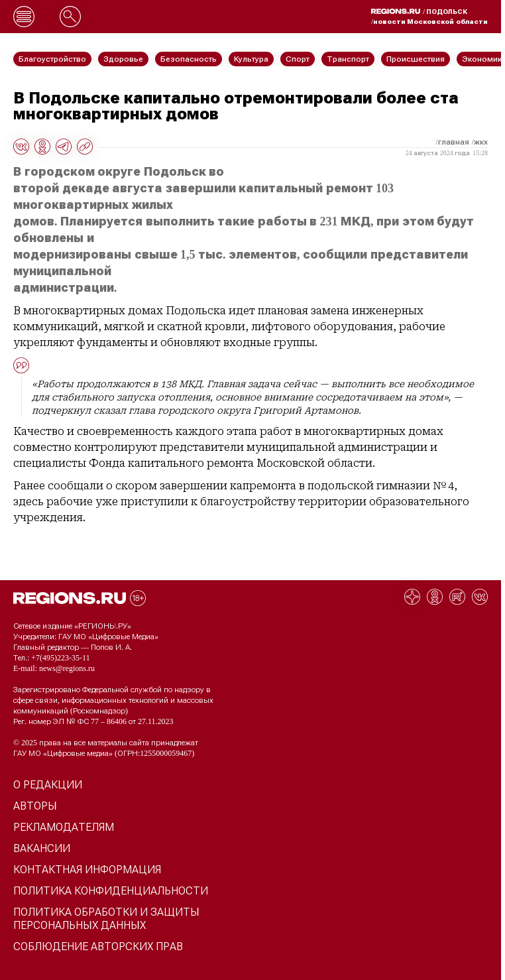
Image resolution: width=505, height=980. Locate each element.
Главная (454, 142)
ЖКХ (481, 142)
